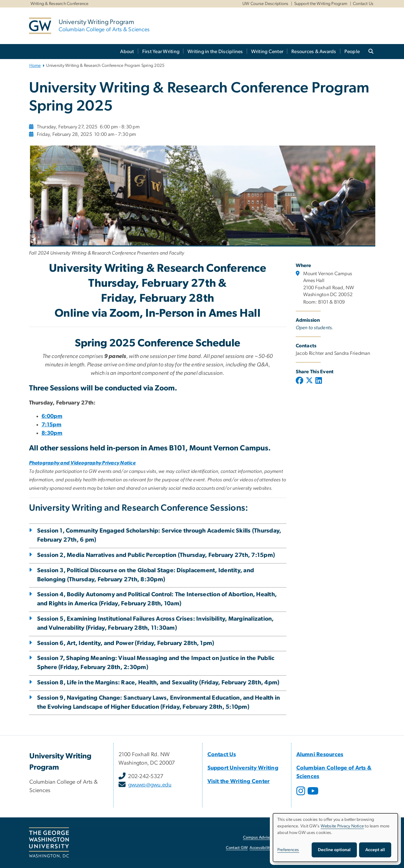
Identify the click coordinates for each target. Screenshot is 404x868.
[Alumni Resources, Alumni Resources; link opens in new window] (320, 755)
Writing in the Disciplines (215, 52)
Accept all (375, 850)
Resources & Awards (314, 52)
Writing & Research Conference (60, 4)
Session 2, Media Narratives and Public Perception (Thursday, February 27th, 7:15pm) (156, 555)
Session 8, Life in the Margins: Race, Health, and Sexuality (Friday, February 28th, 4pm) (158, 683)
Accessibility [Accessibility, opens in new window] (260, 848)
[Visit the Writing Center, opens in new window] (239, 781)
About (127, 52)
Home (35, 66)
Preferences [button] (288, 850)
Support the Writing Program (321, 4)
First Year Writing (161, 52)
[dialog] (335, 838)
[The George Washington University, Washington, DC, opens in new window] (49, 843)
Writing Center (267, 52)
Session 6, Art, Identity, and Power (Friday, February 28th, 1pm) (126, 643)
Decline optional (334, 850)
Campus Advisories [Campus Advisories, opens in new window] (260, 838)
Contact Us (363, 4)
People (352, 52)
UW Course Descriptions (265, 4)
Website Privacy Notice (342, 826)
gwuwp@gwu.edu (150, 785)
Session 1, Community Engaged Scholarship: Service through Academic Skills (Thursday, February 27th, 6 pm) (159, 535)
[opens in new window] (301, 796)
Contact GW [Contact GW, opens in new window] (237, 848)
